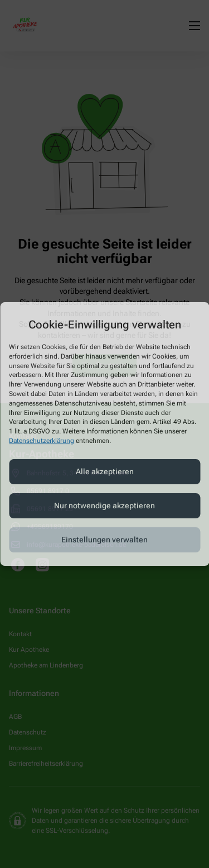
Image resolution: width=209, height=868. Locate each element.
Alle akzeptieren (105, 471)
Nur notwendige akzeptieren (104, 505)
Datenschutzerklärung (42, 441)
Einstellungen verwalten (104, 540)
